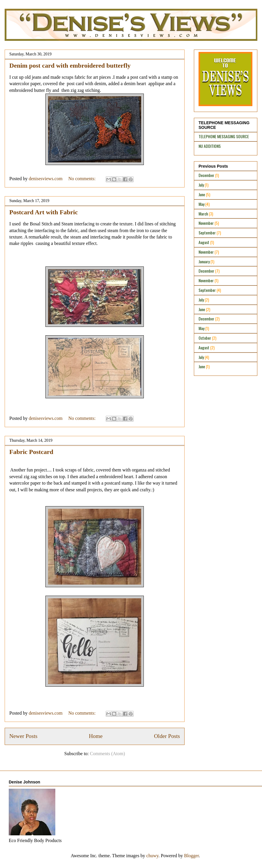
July (201, 185)
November (206, 223)
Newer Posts (23, 736)
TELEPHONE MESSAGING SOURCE (224, 136)
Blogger (191, 856)
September (207, 233)
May (201, 204)
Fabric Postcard (31, 452)
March (203, 214)
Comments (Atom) (107, 754)
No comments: (83, 179)
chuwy (153, 856)
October (205, 338)
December (206, 175)
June (202, 194)
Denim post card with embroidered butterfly (70, 65)
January (204, 261)
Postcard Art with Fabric (44, 212)
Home (96, 736)
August (204, 242)
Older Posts (167, 736)
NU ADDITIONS (210, 146)
